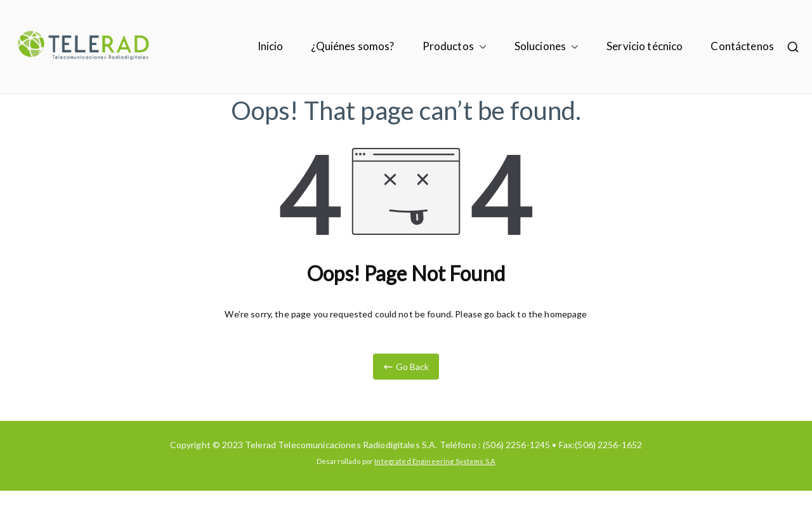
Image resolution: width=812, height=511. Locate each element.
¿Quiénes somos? (352, 46)
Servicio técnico (645, 46)
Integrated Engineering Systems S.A (435, 461)
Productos (455, 47)
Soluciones (547, 47)
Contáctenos (742, 46)
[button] (480, 47)
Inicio (271, 46)
